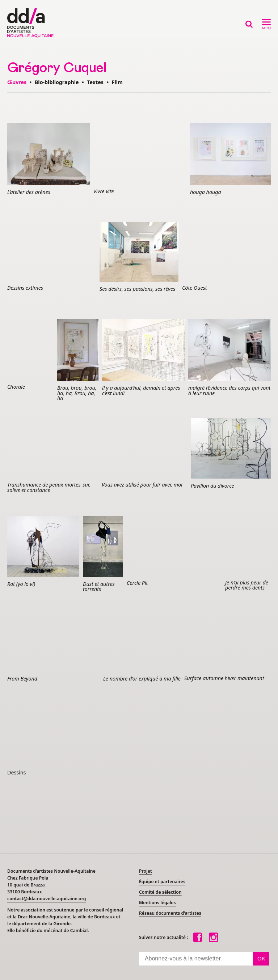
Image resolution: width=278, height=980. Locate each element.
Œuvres (17, 82)
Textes (95, 82)
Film (117, 82)
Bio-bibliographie (57, 82)
